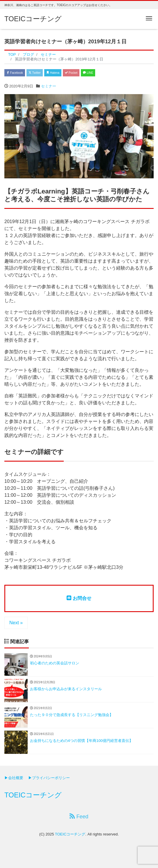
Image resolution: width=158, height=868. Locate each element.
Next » (16, 623)
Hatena (53, 73)
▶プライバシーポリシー (49, 778)
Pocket (71, 73)
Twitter (35, 73)
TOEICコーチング (33, 19)
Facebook (15, 73)
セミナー (49, 86)
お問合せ (79, 598)
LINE (88, 73)
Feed (79, 816)
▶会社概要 (14, 778)
